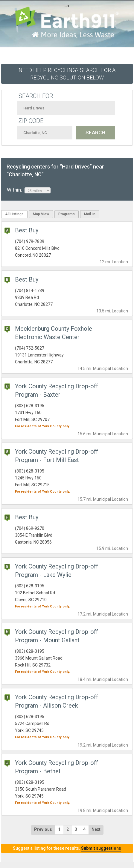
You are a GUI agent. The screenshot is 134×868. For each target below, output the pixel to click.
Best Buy (27, 230)
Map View (41, 214)
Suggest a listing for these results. (67, 848)
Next (96, 829)
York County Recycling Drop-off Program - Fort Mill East (57, 456)
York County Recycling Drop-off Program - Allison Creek (57, 701)
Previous (43, 829)
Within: (29, 190)
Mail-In (90, 214)
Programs (67, 214)
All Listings (14, 214)
